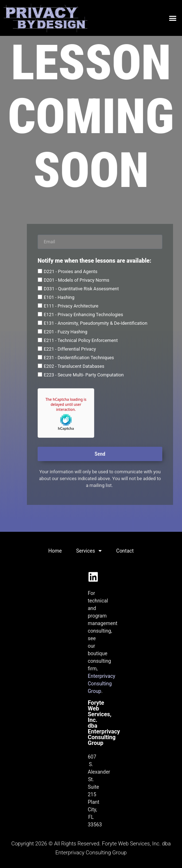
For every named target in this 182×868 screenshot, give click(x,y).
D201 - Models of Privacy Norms (76, 280)
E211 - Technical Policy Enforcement (81, 340)
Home (55, 551)
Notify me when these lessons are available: (94, 261)
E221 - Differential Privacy (70, 349)
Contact (125, 551)
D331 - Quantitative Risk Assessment (81, 289)
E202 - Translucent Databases (74, 366)
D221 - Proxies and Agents (71, 271)
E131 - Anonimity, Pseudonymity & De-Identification (95, 323)
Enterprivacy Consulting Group (102, 684)
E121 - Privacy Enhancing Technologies (83, 315)
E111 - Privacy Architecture (71, 306)
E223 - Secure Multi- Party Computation (84, 375)
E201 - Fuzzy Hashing (66, 332)
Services (89, 551)
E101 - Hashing (59, 297)
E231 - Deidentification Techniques (79, 358)
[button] (173, 18)
